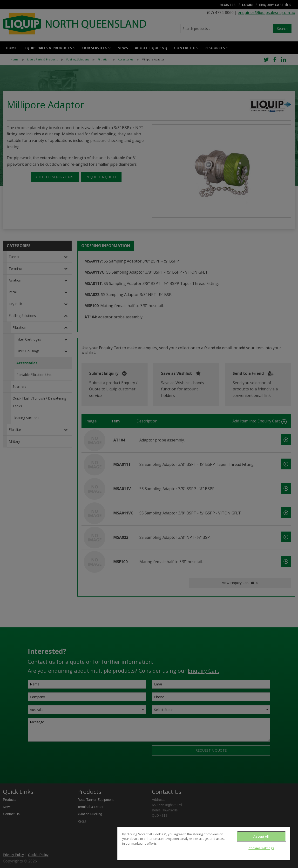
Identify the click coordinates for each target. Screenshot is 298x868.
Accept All (261, 836)
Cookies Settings (261, 848)
